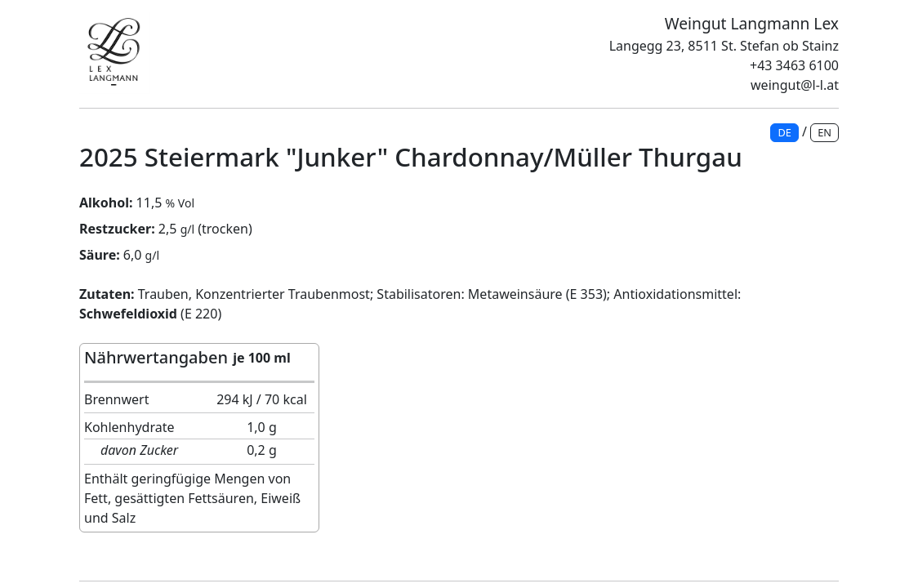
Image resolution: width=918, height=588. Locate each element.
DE (784, 132)
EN (824, 132)
